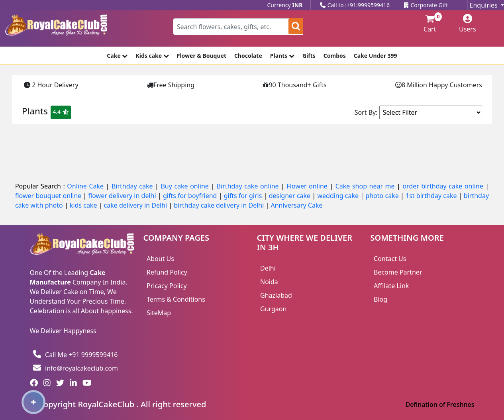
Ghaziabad (276, 295)
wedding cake (339, 196)
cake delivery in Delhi (136, 205)
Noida (269, 282)
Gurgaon (273, 309)
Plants (282, 56)
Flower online (308, 186)
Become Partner (398, 272)
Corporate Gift (426, 5)
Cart (426, 24)
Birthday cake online (249, 186)
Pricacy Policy (167, 286)
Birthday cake (133, 186)
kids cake (84, 205)
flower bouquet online (49, 196)
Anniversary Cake (296, 205)
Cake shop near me (366, 186)
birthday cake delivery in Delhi (219, 205)
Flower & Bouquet (202, 56)
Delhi (268, 268)
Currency (285, 5)
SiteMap (159, 313)
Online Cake (86, 186)
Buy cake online (186, 186)
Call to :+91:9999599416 (355, 5)
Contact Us (390, 259)
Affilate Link (391, 286)
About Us (160, 259)
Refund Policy (167, 272)
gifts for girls (244, 196)
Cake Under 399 (376, 56)
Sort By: (366, 112)
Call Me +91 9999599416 (75, 355)
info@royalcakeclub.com (76, 368)
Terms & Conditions (176, 299)
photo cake (383, 196)
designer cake (291, 196)
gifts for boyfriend (191, 196)
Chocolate (248, 56)
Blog (380, 299)
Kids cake (152, 56)
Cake (117, 56)
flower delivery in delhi (123, 196)
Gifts (309, 56)
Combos (335, 56)
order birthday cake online (444, 186)
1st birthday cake (432, 196)
